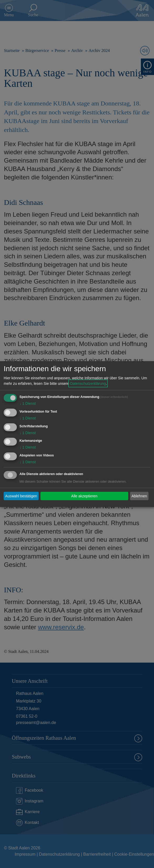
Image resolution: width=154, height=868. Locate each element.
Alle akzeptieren (84, 496)
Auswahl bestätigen (21, 496)
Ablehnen (139, 496)
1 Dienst (28, 403)
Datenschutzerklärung (88, 384)
